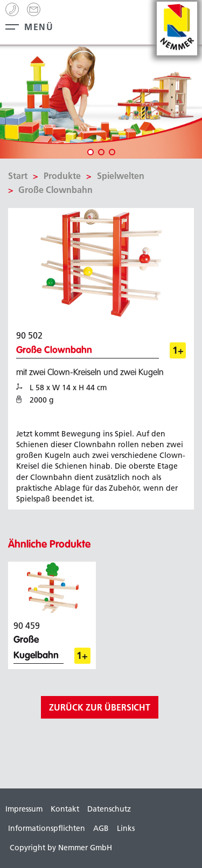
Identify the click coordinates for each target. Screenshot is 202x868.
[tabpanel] (101, 102)
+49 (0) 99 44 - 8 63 (12, 9)
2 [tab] (101, 152)
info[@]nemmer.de (34, 9)
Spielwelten (121, 176)
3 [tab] (112, 152)
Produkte (62, 176)
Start (18, 176)
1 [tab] (90, 152)
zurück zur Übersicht (100, 707)
